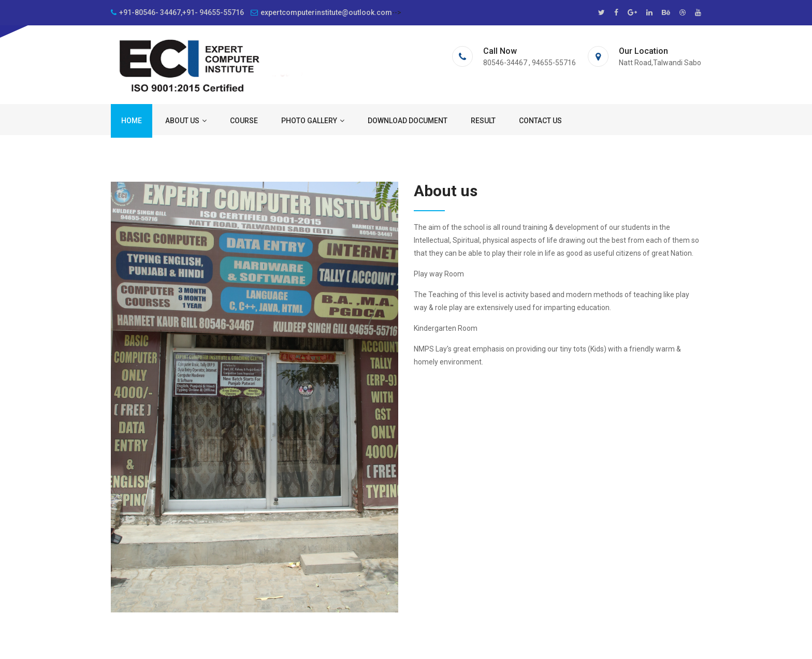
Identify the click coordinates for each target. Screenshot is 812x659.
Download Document (408, 121)
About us (186, 121)
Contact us (540, 121)
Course (244, 121)
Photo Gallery (313, 121)
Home (132, 121)
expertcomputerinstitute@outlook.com (321, 12)
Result (483, 121)
